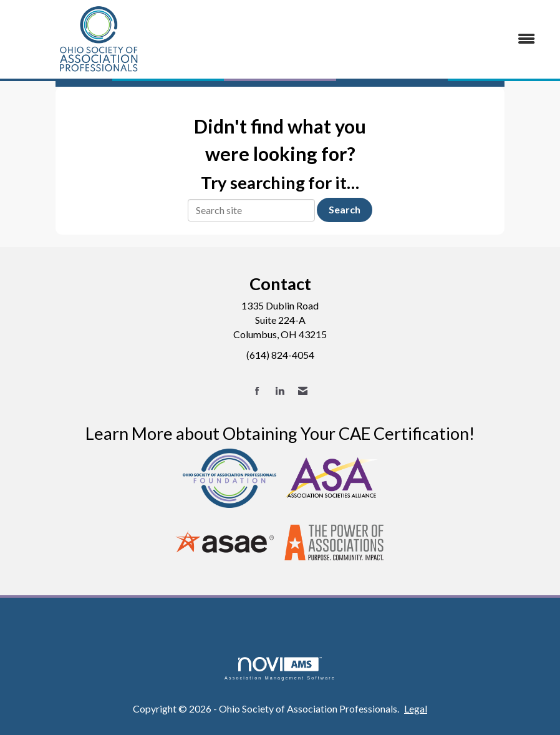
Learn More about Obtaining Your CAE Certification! (280, 433)
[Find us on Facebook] (257, 391)
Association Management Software (280, 669)
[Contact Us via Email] (303, 391)
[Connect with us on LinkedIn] (280, 391)
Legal (416, 708)
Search (345, 209)
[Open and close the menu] (368, 39)
